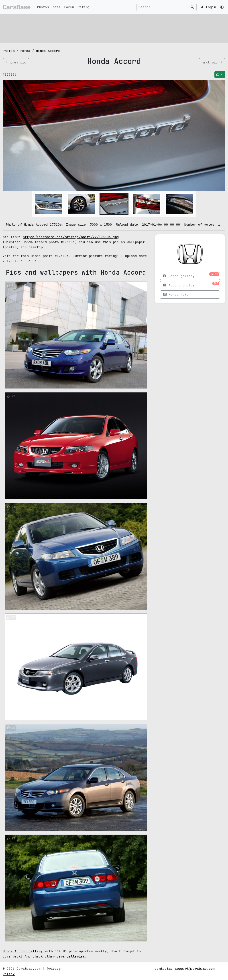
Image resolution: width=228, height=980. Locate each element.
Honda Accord (48, 51)
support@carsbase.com (195, 969)
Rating (84, 7)
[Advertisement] (114, 28)
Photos (43, 7)
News (57, 7)
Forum (69, 7)
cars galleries (71, 956)
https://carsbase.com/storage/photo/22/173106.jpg (71, 237)
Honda (25, 51)
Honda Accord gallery (24, 951)
